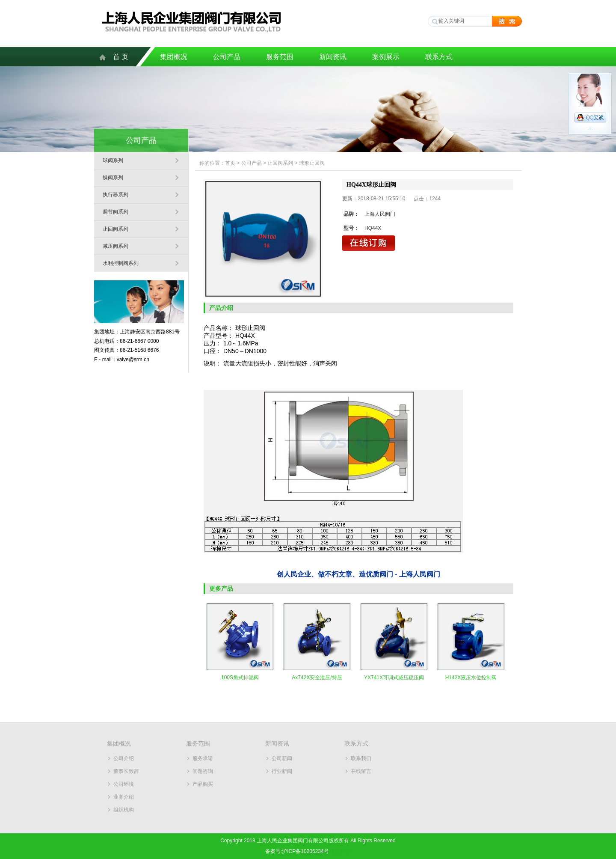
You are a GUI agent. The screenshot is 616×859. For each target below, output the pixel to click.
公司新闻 (282, 758)
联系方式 (439, 57)
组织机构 (124, 810)
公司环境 (124, 784)
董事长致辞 (126, 771)
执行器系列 (115, 195)
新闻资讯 (333, 57)
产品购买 (203, 784)
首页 (230, 163)
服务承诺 (203, 758)
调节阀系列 (115, 212)
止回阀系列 (115, 229)
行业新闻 (282, 771)
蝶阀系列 (113, 178)
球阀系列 (113, 161)
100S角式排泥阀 (240, 678)
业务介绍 (124, 797)
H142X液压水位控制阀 (471, 678)
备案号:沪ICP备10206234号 (297, 851)
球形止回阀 (312, 163)
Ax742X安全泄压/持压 (317, 678)
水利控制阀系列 (121, 263)
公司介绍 (124, 758)
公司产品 (227, 57)
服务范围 (280, 57)
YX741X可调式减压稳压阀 (394, 678)
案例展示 (386, 57)
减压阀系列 (115, 246)
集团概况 (174, 57)
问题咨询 (203, 771)
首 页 (121, 57)
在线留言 (361, 771)
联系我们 (361, 758)
